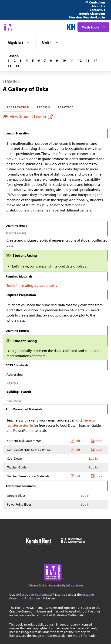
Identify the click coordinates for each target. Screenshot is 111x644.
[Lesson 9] (57, 60)
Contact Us (97, 10)
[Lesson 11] (72, 60)
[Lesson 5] (33, 60)
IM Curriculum (95, 2)
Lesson (44, 107)
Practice (65, 107)
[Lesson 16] (17, 66)
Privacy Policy (38, 585)
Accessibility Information (66, 585)
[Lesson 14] (96, 60)
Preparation (18, 107)
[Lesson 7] (45, 60)
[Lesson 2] (15, 60)
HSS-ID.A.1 (14, 383)
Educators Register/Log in (87, 17)
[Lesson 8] (51, 60)
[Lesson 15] (10, 66)
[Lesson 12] (80, 60)
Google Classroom (92, 14)
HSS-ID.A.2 (14, 401)
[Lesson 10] (64, 60)
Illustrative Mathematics (36, 595)
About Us (98, 6)
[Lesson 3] (21, 60)
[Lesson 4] (27, 60)
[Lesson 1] (9, 60)
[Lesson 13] (88, 60)
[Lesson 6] (39, 60)
